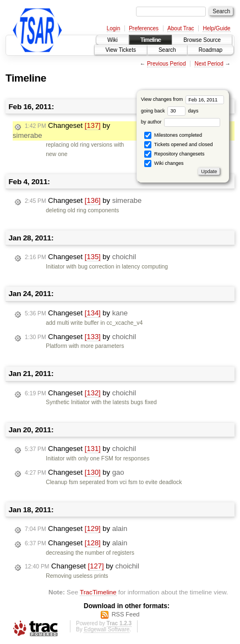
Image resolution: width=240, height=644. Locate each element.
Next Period (209, 64)
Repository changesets (174, 154)
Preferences (144, 28)
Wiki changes (164, 163)
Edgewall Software (107, 629)
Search (167, 50)
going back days (170, 111)
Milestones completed (173, 135)
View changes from (182, 99)
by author (181, 122)
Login (113, 28)
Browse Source (202, 40)
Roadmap (211, 50)
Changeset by (83, 201)
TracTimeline (98, 592)
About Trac (181, 28)
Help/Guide (216, 28)
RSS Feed (126, 614)
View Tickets (121, 50)
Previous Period (167, 64)
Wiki (113, 40)
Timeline (151, 40)
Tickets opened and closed (178, 145)
